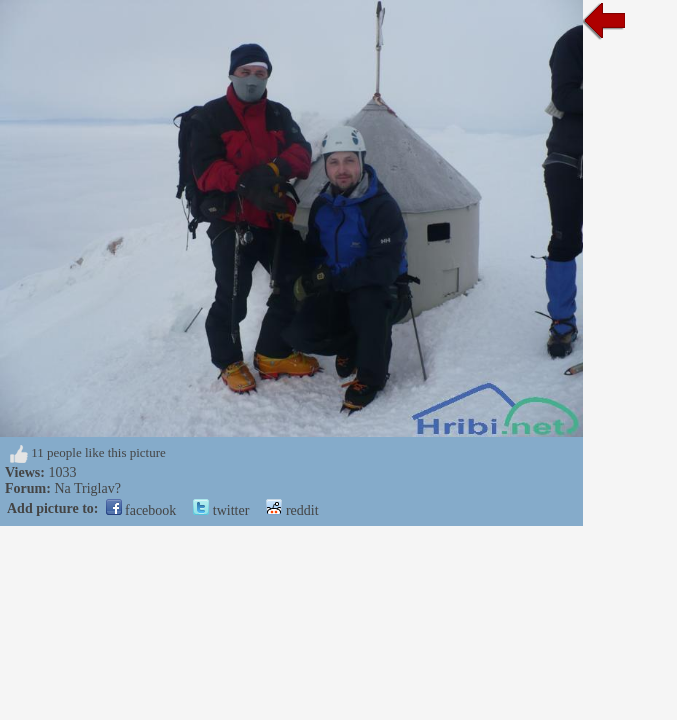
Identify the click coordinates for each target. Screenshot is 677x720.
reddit (292, 510)
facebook (141, 510)
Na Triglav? (87, 488)
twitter (221, 510)
